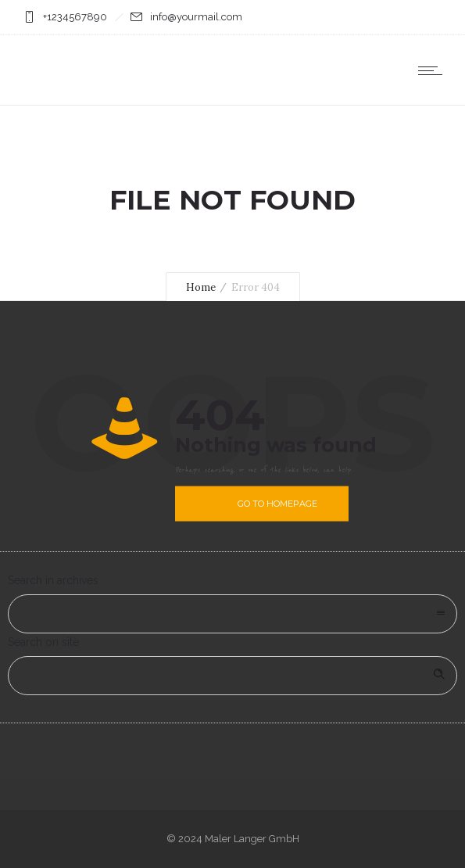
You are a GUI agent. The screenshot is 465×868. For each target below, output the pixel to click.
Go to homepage (277, 504)
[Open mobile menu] (434, 70)
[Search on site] (232, 676)
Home (201, 287)
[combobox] (232, 614)
